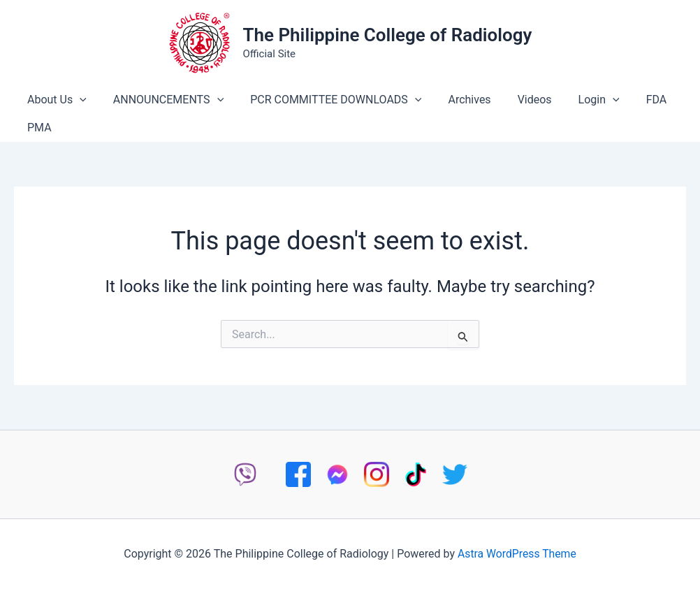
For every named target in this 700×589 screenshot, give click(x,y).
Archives (454, 100)
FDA (629, 100)
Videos (516, 100)
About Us (55, 100)
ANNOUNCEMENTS (162, 100)
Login (576, 100)
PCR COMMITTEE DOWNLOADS (325, 100)
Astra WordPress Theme (517, 554)
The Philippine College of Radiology (387, 35)
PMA (37, 128)
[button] (78, 100)
